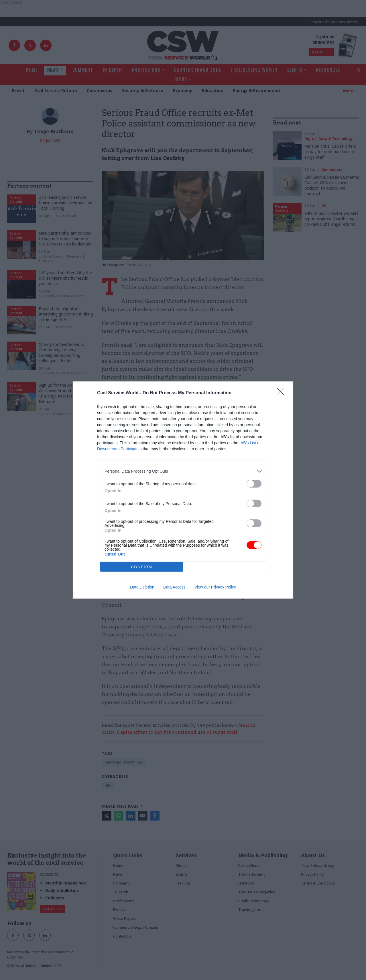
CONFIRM (142, 567)
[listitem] (183, 471)
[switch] (254, 484)
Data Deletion (142, 587)
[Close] (282, 393)
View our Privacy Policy (215, 587)
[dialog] (183, 490)
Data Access (174, 587)
